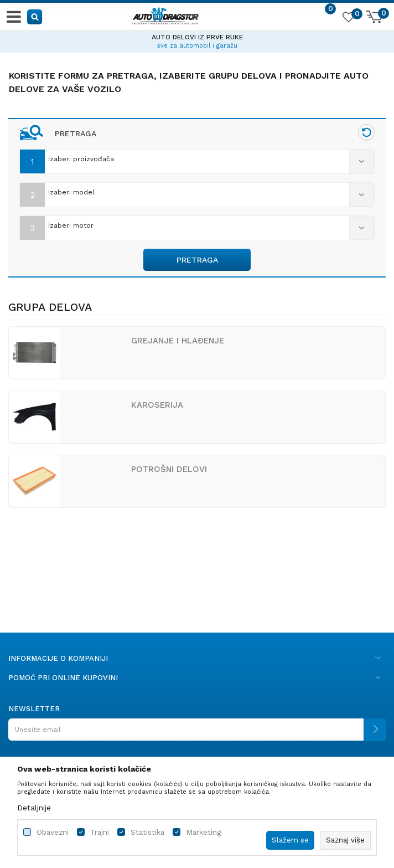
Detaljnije (34, 808)
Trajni (100, 832)
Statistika (147, 832)
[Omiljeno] (348, 19)
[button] (35, 16)
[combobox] (197, 159)
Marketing (203, 832)
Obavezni (53, 832)
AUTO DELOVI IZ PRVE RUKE (197, 37)
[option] (197, 40)
